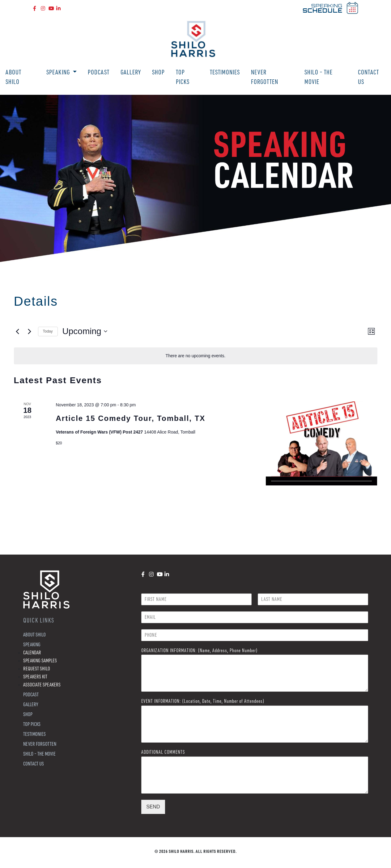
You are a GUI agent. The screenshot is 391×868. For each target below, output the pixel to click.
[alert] (196, 356)
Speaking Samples (40, 660)
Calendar (32, 652)
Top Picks (183, 77)
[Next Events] (30, 331)
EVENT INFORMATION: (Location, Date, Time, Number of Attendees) (203, 701)
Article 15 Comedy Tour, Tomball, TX (130, 418)
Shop (158, 72)
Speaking (59, 72)
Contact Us (368, 77)
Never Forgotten (265, 77)
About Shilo (13, 77)
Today (48, 331)
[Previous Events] (18, 331)
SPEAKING (323, 8)
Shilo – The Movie (319, 77)
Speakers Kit (35, 676)
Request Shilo (37, 668)
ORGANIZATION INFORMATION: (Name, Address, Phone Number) (200, 650)
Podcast (99, 72)
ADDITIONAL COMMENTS (163, 752)
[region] (195, 179)
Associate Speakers (42, 684)
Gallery (131, 72)
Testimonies (225, 72)
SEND (153, 807)
